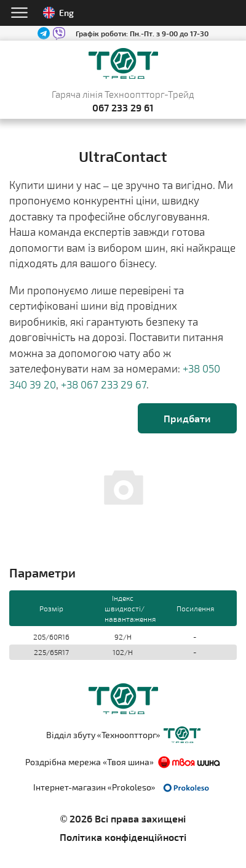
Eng (58, 13)
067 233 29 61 (123, 107)
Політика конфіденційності (123, 837)
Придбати (187, 418)
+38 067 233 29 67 (104, 384)
